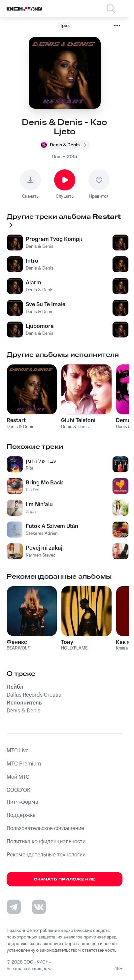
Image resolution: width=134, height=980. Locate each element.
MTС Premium (24, 764)
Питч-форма (22, 802)
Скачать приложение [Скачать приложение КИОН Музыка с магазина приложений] (65, 879)
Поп (56, 157)
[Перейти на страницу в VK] (39, 907)
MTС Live (18, 751)
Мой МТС (18, 777)
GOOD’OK (18, 790)
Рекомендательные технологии (46, 855)
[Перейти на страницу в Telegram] (14, 907)
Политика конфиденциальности (46, 842)
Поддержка (21, 815)
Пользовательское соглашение (45, 828)
